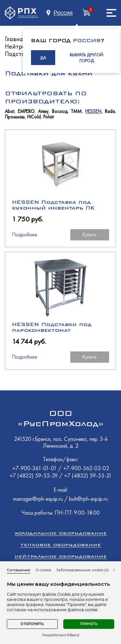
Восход (60, 112)
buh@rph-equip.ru (88, 499)
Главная (15, 39)
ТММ (76, 112)
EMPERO (26, 112)
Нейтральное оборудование (61, 556)
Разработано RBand (61, 635)
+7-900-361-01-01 (35, 468)
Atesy (43, 112)
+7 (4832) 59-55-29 (34, 476)
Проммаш (15, 117)
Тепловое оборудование (61, 545)
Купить (90, 234)
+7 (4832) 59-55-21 (88, 476)
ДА (43, 58)
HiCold (34, 117)
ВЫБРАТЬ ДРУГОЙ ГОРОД (86, 58)
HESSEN (93, 112)
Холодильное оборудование (61, 533)
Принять (89, 624)
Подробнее (25, 234)
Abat (10, 112)
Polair (49, 117)
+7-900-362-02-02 (86, 468)
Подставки (20, 54)
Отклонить (32, 624)
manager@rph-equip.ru (38, 499)
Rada (110, 112)
